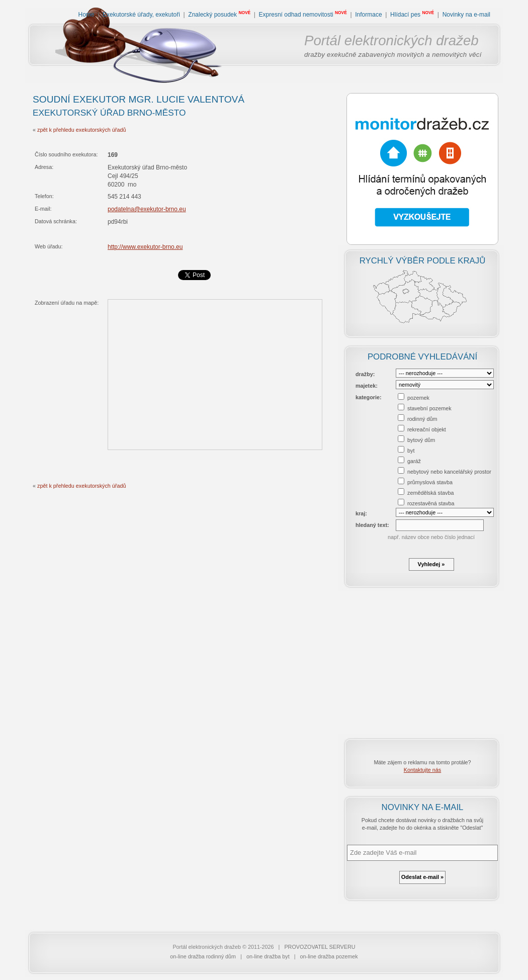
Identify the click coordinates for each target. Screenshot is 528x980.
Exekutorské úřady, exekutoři (141, 15)
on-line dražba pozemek (329, 956)
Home (86, 15)
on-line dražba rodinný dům (203, 956)
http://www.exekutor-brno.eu (145, 247)
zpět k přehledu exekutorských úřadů (81, 130)
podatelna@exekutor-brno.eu (147, 209)
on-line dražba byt (268, 956)
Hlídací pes (405, 15)
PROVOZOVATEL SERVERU (320, 947)
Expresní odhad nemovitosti (296, 15)
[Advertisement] (422, 662)
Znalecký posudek (212, 15)
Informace (368, 15)
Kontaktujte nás (422, 770)
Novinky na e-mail (466, 15)
